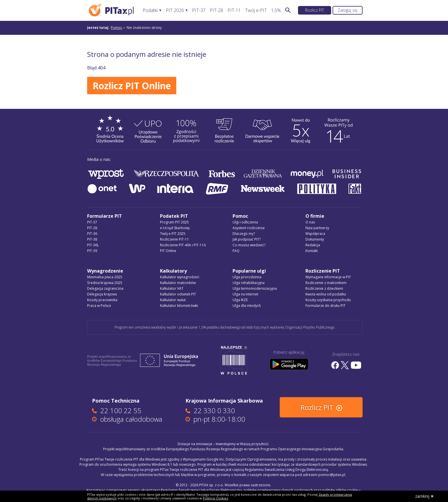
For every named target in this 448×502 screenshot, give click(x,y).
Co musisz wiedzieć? (249, 245)
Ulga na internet (245, 294)
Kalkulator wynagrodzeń (180, 277)
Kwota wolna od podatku (326, 294)
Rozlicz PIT (315, 10)
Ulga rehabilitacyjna (249, 283)
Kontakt (312, 251)
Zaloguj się (348, 10)
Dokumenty (315, 239)
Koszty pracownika (102, 300)
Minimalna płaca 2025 (105, 277)
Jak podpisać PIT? (247, 239)
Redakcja (313, 245)
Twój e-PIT (256, 10)
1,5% (276, 10)
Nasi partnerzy (317, 228)
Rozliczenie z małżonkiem (326, 283)
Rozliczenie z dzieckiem (324, 288)
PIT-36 (92, 234)
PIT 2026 (175, 10)
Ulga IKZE (240, 300)
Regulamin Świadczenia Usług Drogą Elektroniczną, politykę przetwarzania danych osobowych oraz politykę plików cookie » (261, 490)
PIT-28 (216, 10)
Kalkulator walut (173, 300)
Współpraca (315, 234)
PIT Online (168, 251)
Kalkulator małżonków (178, 283)
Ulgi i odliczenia (245, 222)
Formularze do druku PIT (325, 306)
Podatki (150, 10)
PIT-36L (93, 245)
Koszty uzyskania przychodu (328, 300)
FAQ (236, 251)
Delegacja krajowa (102, 294)
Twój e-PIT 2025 (173, 234)
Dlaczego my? (244, 234)
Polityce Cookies (215, 498)
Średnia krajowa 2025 (105, 283)
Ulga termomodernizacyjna (255, 288)
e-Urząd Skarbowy (175, 228)
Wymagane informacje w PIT (328, 277)
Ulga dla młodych (247, 306)
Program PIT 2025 (174, 222)
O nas (310, 222)
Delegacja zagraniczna (105, 288)
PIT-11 (234, 10)
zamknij (424, 496)
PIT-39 (92, 251)
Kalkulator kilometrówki (179, 306)
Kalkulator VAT (172, 288)
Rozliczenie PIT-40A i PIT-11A (183, 245)
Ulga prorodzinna (247, 277)
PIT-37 (199, 10)
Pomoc (117, 28)
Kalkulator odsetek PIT (178, 294)
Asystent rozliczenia (249, 228)
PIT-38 (92, 239)
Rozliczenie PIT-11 (174, 239)
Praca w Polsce (99, 306)
